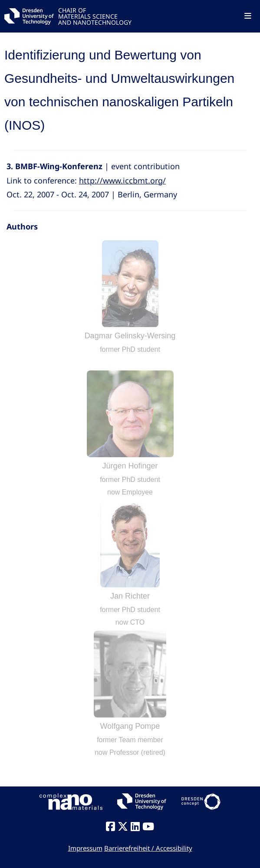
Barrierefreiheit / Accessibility (148, 848)
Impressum (85, 848)
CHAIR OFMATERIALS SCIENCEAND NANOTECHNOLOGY (95, 16)
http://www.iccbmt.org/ (122, 180)
